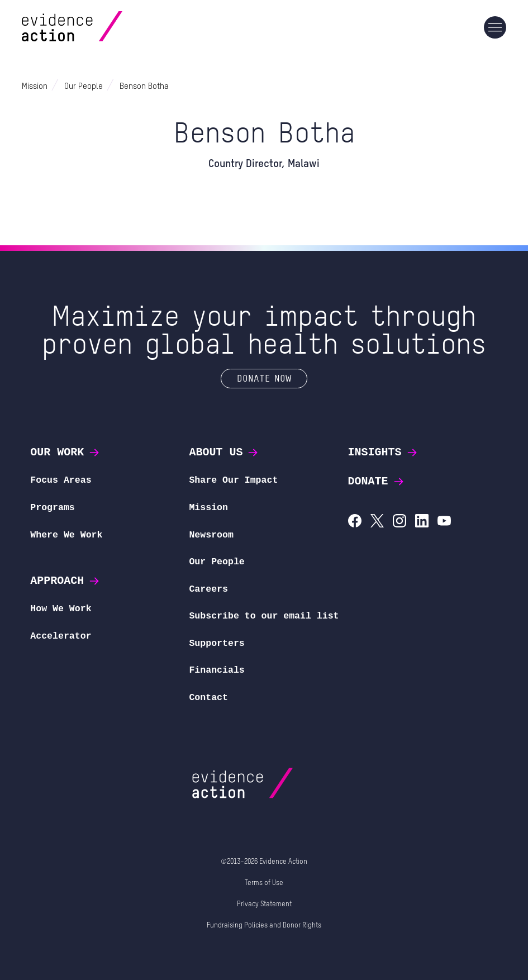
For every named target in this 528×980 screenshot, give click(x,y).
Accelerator (61, 636)
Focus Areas (61, 480)
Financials (217, 670)
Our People (217, 562)
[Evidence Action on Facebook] (355, 522)
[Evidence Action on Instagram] (399, 522)
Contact (208, 698)
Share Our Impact (233, 480)
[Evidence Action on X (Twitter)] (377, 522)
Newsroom (211, 535)
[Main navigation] (495, 27)
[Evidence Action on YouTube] (444, 522)
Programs (52, 508)
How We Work (61, 609)
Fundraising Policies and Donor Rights (264, 926)
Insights (383, 452)
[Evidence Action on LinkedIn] (422, 522)
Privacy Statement (264, 904)
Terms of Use (264, 883)
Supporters (217, 643)
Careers (208, 589)
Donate (377, 481)
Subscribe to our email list (264, 616)
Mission (208, 508)
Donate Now (264, 378)
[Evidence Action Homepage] (94, 28)
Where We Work (66, 535)
